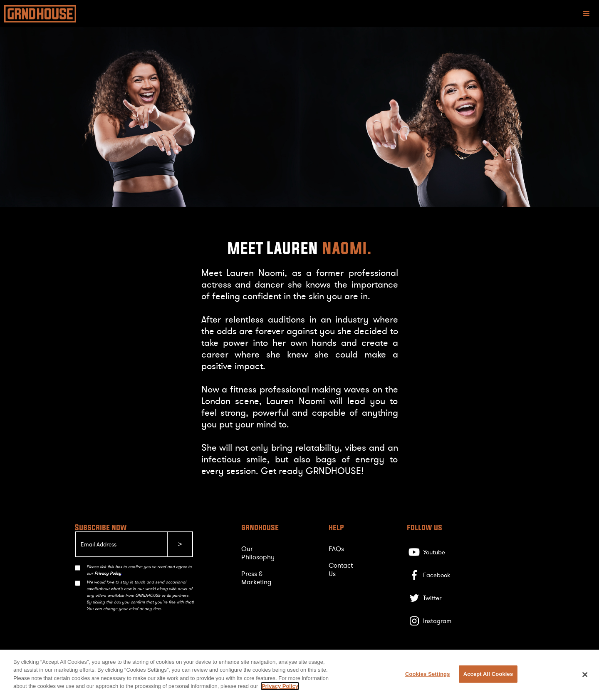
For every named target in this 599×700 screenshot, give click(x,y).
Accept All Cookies (488, 674)
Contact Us (341, 570)
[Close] (585, 675)
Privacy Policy (280, 686)
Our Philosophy (258, 553)
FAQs (336, 549)
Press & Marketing (256, 578)
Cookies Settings (428, 674)
